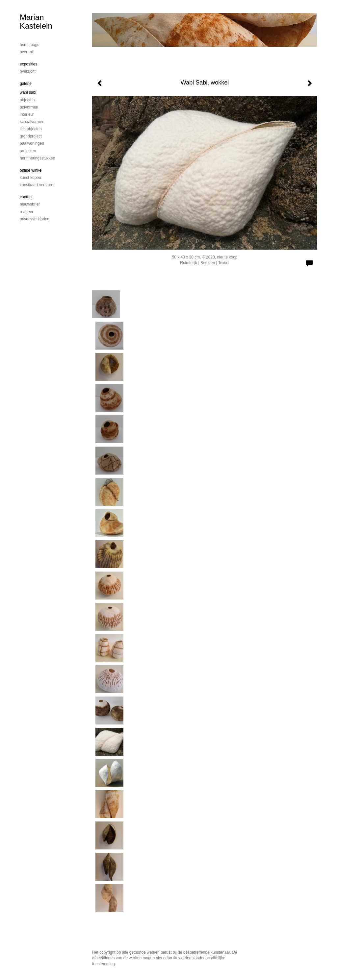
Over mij (27, 52)
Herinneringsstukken (37, 158)
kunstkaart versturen (38, 185)
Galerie (26, 84)
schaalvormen (32, 122)
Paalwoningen (32, 143)
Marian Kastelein (36, 22)
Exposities (28, 64)
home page (30, 45)
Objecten (27, 100)
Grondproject (31, 136)
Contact (26, 197)
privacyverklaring (35, 219)
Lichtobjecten (31, 129)
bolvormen (29, 107)
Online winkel (31, 170)
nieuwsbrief (30, 204)
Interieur (27, 114)
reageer (26, 212)
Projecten (28, 151)
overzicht (28, 71)
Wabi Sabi (28, 92)
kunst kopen (30, 178)
